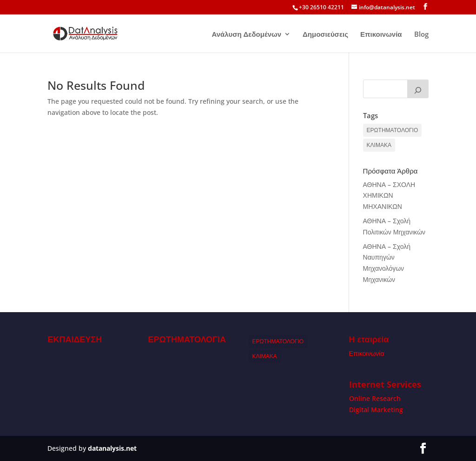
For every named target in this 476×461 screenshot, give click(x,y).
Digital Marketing (376, 410)
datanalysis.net (112, 448)
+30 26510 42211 (321, 7)
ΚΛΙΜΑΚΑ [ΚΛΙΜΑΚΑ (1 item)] (379, 145)
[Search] (418, 89)
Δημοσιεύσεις (325, 35)
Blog (421, 35)
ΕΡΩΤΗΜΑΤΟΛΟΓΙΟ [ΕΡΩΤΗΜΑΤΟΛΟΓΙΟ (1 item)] (393, 130)
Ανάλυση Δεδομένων (246, 35)
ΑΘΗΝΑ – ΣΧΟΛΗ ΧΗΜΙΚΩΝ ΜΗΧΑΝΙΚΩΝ (389, 196)
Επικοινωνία (381, 35)
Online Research (375, 398)
